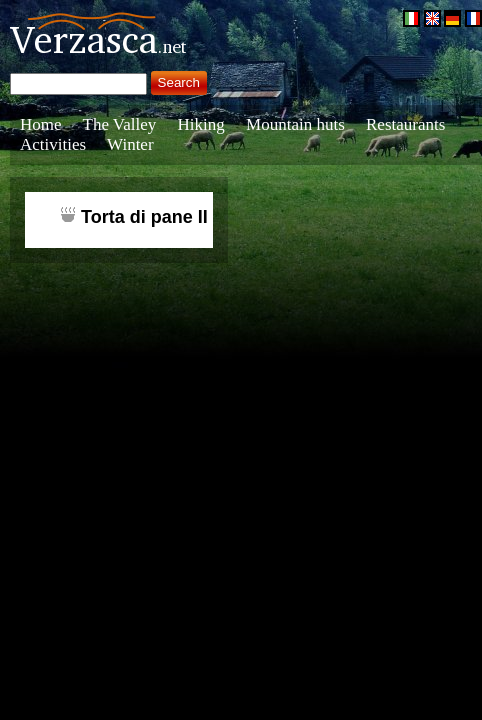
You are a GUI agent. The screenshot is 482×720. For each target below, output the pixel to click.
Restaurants (405, 124)
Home (41, 124)
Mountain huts (295, 124)
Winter (130, 144)
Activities (53, 144)
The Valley (120, 124)
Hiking (201, 124)
